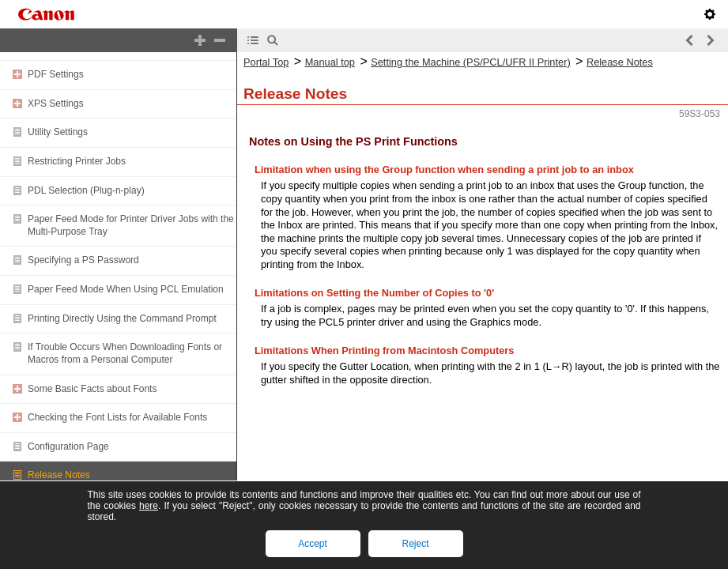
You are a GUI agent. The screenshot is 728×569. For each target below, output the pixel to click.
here (149, 506)
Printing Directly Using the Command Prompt (122, 318)
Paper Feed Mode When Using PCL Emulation (126, 289)
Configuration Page (68, 447)
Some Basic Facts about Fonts (92, 389)
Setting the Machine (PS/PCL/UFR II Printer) (470, 62)
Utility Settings (58, 132)
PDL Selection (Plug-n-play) (86, 190)
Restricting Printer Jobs (77, 161)
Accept (313, 544)
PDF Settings (56, 74)
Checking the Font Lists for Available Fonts (117, 417)
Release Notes (59, 475)
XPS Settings (56, 104)
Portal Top (266, 62)
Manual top (330, 62)
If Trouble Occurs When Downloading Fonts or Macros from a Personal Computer (125, 353)
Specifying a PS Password (83, 260)
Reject (415, 544)
